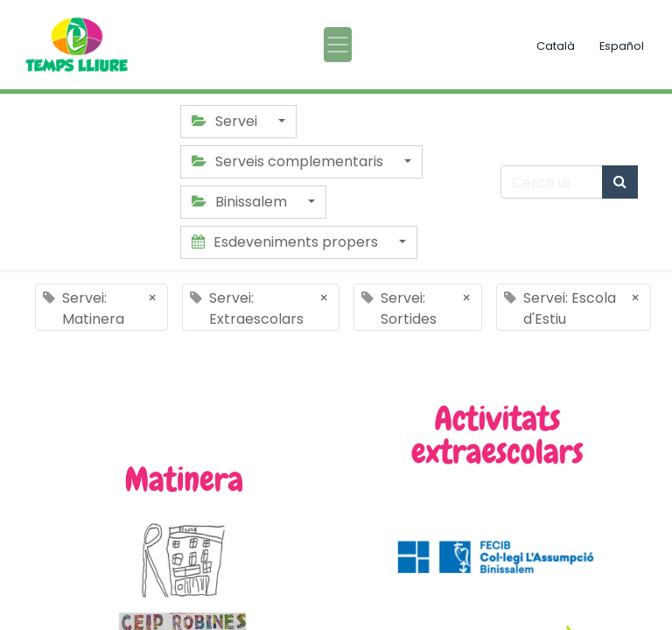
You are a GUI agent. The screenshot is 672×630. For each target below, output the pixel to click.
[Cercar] (620, 182)
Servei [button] (226, 121)
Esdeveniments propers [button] (287, 242)
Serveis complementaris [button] (289, 161)
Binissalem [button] (241, 202)
